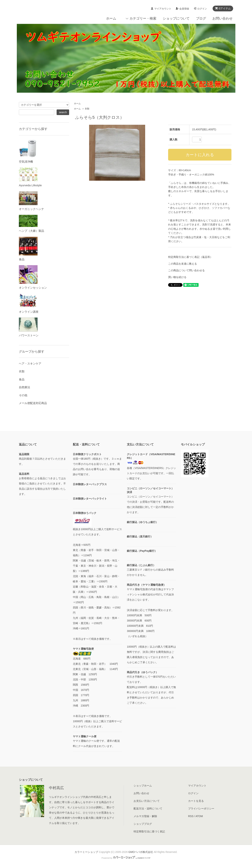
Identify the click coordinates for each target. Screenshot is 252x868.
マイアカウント (163, 9)
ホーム (111, 18)
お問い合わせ (222, 18)
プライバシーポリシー (201, 809)
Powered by (126, 858)
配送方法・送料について (148, 809)
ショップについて (176, 18)
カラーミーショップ (86, 852)
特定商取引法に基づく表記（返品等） (190, 257)
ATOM (199, 816)
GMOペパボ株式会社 (141, 852)
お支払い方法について (147, 801)
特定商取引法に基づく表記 (149, 831)
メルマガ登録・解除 (145, 816)
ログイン (202, 9)
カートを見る (196, 801)
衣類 (87, 109)
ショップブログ (143, 824)
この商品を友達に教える (183, 264)
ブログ (201, 18)
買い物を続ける (177, 277)
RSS (191, 816)
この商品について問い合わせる (186, 270)
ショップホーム (143, 786)
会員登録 (184, 9)
